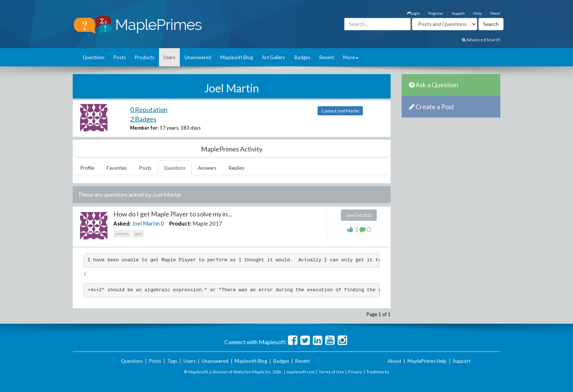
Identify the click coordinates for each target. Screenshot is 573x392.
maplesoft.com (301, 372)
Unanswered (198, 57)
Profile (87, 168)
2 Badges (143, 119)
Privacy (355, 372)
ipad (138, 234)
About (495, 13)
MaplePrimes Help (427, 361)
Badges (302, 57)
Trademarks (378, 372)
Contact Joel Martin (340, 111)
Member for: (144, 128)
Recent (327, 57)
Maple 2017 (207, 223)
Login (413, 13)
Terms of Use (331, 372)
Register (436, 13)
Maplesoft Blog (237, 57)
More (351, 57)
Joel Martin (146, 223)
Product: (180, 223)
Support (458, 13)
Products (145, 57)
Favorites (117, 168)
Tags (172, 361)
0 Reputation (149, 109)
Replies (236, 168)
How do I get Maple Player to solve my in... (173, 214)
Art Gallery (274, 57)
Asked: (122, 223)
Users (169, 57)
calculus (122, 234)
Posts (120, 57)
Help (477, 13)
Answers (207, 168)
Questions (94, 57)
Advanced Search (481, 40)
